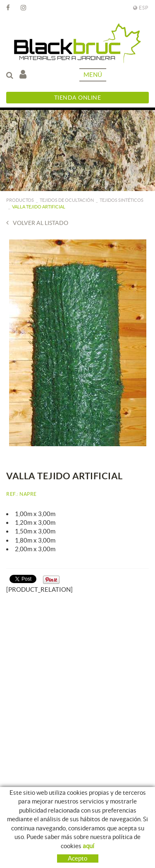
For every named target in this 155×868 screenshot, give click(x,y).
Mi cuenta (23, 74)
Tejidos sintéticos (122, 200)
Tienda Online (78, 98)
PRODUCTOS (20, 200)
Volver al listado (37, 223)
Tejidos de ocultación (67, 200)
